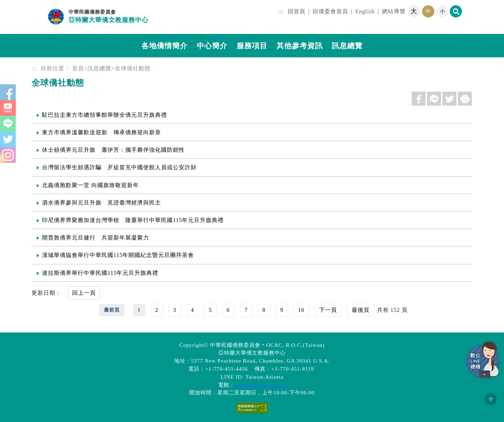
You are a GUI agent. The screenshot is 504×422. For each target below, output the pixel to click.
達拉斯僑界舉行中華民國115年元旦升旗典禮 (100, 273)
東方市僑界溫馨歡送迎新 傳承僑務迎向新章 (101, 132)
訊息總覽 (99, 68)
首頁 (78, 68)
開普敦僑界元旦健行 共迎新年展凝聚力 (96, 238)
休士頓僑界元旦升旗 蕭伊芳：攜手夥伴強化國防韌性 (113, 150)
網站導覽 (394, 11)
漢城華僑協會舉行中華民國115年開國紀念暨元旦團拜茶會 (118, 255)
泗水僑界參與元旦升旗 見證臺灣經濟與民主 (101, 203)
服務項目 (252, 46)
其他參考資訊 (300, 46)
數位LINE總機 (483, 360)
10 (301, 310)
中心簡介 (212, 46)
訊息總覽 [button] (347, 46)
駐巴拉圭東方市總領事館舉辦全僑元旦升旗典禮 (104, 115)
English (365, 11)
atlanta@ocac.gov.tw (260, 385)
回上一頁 (84, 293)
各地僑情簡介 (164, 46)
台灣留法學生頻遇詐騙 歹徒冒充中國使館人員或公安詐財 (119, 167)
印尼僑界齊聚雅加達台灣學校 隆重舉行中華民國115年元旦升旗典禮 (133, 220)
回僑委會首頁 (330, 11)
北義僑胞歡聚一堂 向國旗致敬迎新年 (90, 185)
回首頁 (297, 11)
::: (281, 11)
